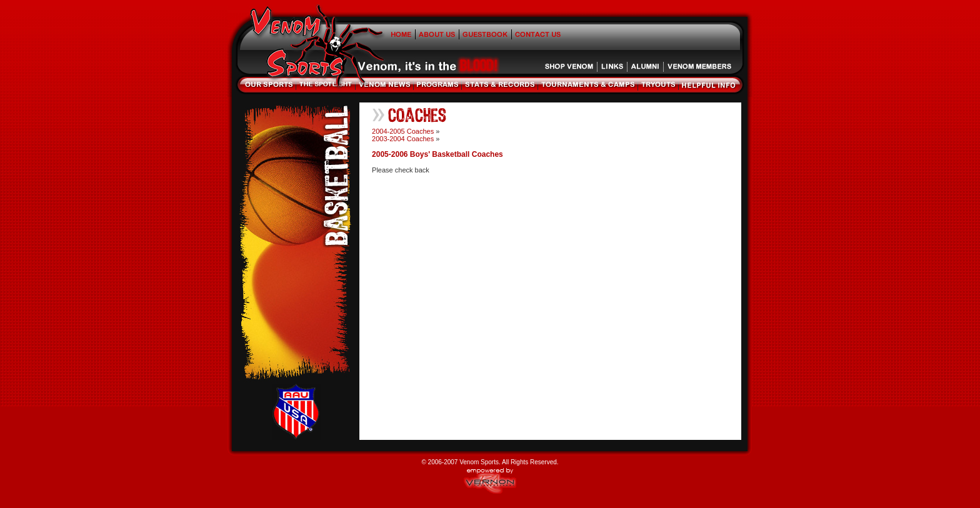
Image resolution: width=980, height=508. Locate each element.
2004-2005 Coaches (403, 131)
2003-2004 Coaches (403, 139)
